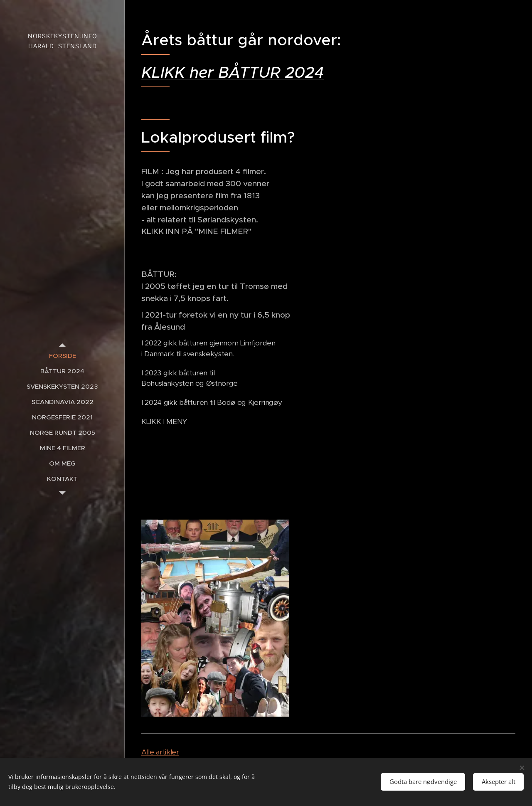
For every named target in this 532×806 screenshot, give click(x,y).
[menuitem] (62, 356)
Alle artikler (160, 752)
